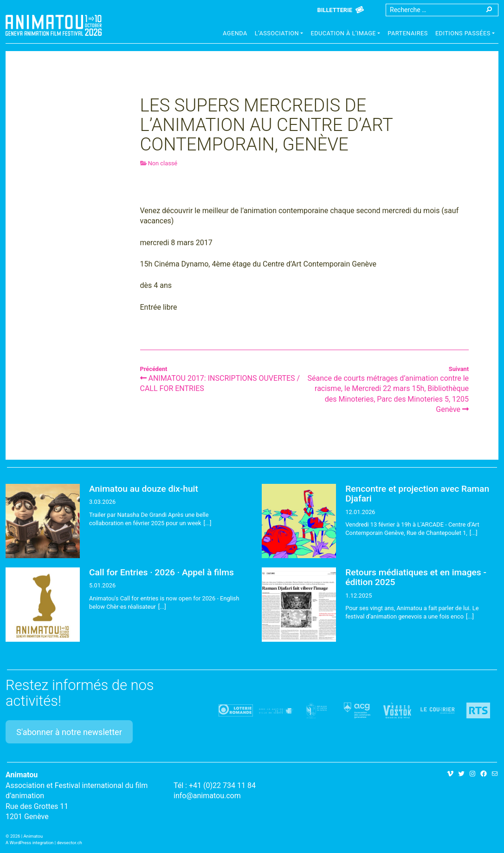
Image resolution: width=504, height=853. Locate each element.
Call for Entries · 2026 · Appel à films (162, 572)
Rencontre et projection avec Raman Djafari (417, 494)
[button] (279, 34)
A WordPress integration (29, 843)
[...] (208, 523)
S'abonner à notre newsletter (69, 732)
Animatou (54, 25)
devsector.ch (70, 843)
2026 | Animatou (26, 836)
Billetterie (335, 10)
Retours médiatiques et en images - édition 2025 (416, 577)
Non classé (163, 163)
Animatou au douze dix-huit (144, 489)
